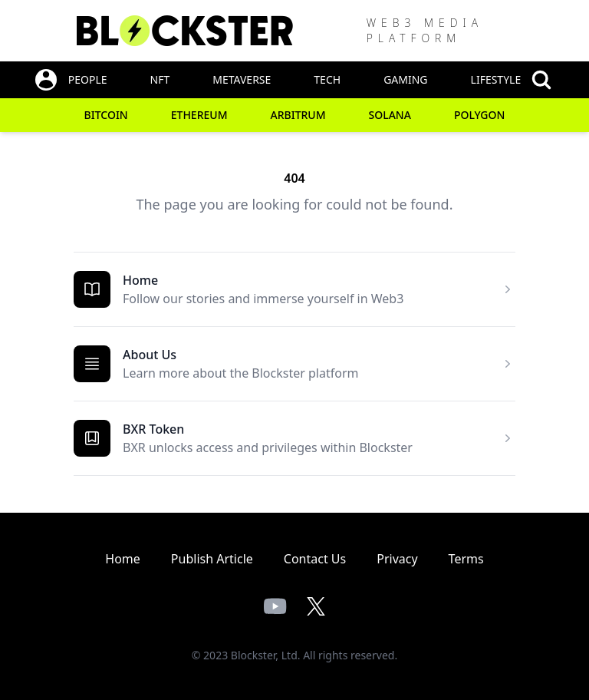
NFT (160, 79)
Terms (466, 559)
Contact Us (315, 559)
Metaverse (242, 79)
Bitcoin (106, 115)
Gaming (405, 79)
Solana (390, 115)
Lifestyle (496, 79)
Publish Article (212, 559)
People (88, 79)
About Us (150, 355)
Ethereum (199, 115)
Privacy (397, 559)
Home (140, 280)
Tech (327, 79)
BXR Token (153, 429)
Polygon (480, 115)
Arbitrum (298, 115)
